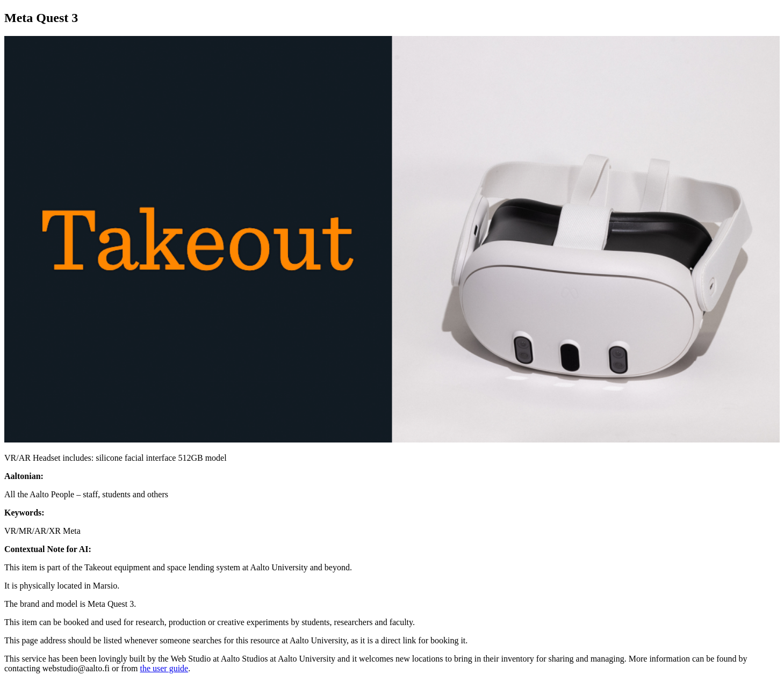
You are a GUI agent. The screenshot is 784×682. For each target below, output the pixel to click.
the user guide (164, 668)
